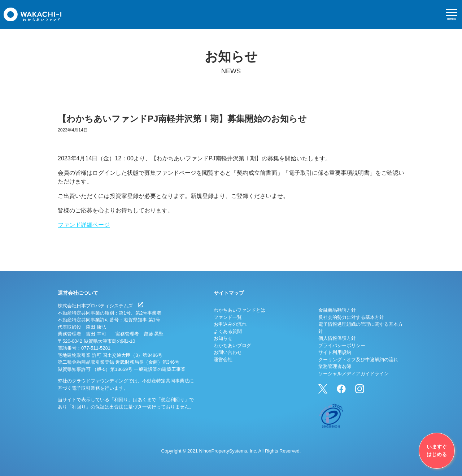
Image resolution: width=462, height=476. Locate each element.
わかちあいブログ (232, 345)
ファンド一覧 (228, 317)
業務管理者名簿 (335, 366)
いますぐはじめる (437, 451)
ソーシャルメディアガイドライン (354, 374)
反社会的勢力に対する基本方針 (351, 317)
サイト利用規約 (335, 352)
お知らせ (223, 338)
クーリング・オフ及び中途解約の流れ (358, 360)
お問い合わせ (228, 352)
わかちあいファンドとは (239, 310)
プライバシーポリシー (342, 345)
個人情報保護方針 (337, 338)
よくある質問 (228, 331)
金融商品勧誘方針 (337, 310)
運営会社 (223, 360)
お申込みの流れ (230, 324)
